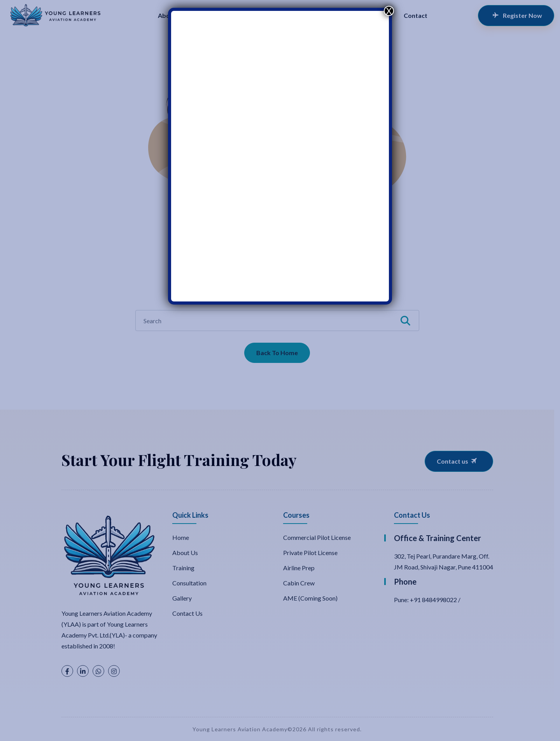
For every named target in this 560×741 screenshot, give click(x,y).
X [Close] (389, 11)
